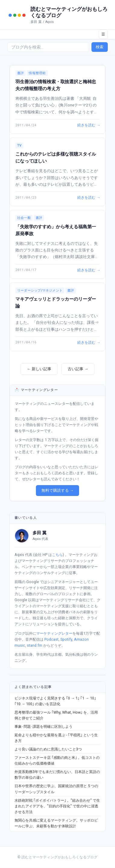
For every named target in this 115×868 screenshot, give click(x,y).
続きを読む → (88, 125)
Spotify (66, 639)
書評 (21, 73)
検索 (100, 47)
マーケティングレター (54, 633)
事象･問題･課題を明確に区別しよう (43, 726)
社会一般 (24, 218)
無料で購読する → (57, 490)
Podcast (51, 639)
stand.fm (35, 645)
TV (19, 145)
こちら (57, 555)
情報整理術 (37, 73)
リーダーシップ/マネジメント (40, 290)
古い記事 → (78, 369)
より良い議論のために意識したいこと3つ (48, 749)
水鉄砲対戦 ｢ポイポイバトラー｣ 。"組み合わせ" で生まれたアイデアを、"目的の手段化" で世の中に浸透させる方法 (57, 806)
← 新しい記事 (39, 369)
